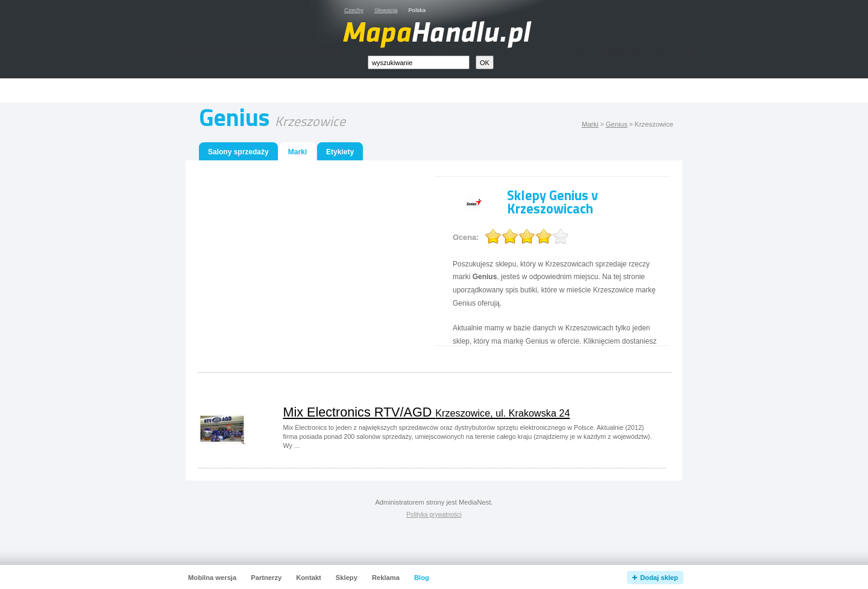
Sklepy (347, 578)
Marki (590, 124)
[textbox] (419, 62)
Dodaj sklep (659, 578)
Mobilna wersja (212, 578)
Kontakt (309, 578)
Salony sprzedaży (238, 152)
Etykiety (340, 152)
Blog (422, 578)
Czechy (354, 10)
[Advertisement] (448, 91)
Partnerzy (266, 578)
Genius (617, 124)
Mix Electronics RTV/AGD (427, 412)
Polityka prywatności (434, 515)
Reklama (386, 578)
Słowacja (386, 10)
